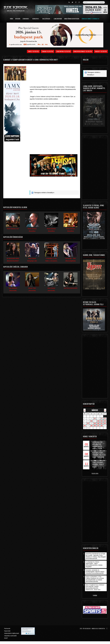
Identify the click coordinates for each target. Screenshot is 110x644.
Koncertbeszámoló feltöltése (83, 51)
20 (98, 423)
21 (102, 423)
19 (95, 423)
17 (88, 423)
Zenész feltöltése (33, 51)
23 (85, 426)
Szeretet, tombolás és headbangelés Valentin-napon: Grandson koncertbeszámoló (95, 572)
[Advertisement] (53, 72)
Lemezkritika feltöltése (63, 51)
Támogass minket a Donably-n (90, 19)
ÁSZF (6, 638)
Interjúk (18, 19)
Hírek (12, 19)
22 (105, 423)
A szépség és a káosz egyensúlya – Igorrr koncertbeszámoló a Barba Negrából (94, 564)
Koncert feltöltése (101, 51)
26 (95, 426)
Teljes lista (95, 473)
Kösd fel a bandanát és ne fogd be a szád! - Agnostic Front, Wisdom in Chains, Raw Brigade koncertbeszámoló (96, 556)
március (95, 410)
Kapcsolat (7, 631)
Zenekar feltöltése (48, 51)
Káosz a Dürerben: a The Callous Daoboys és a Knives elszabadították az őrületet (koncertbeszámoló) (95, 579)
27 (98, 426)
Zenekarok (26, 19)
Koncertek (36, 19)
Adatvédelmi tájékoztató (12, 633)
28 (102, 426)
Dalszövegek (47, 19)
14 (102, 421)
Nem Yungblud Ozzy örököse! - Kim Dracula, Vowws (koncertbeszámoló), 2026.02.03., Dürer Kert (95, 587)
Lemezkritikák (58, 19)
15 (105, 421)
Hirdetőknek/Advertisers (72, 19)
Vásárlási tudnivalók (10, 636)
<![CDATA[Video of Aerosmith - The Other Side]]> (54, 132)
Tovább (95, 595)
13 (98, 421)
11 (91, 421)
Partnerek (7, 629)
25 (91, 426)
